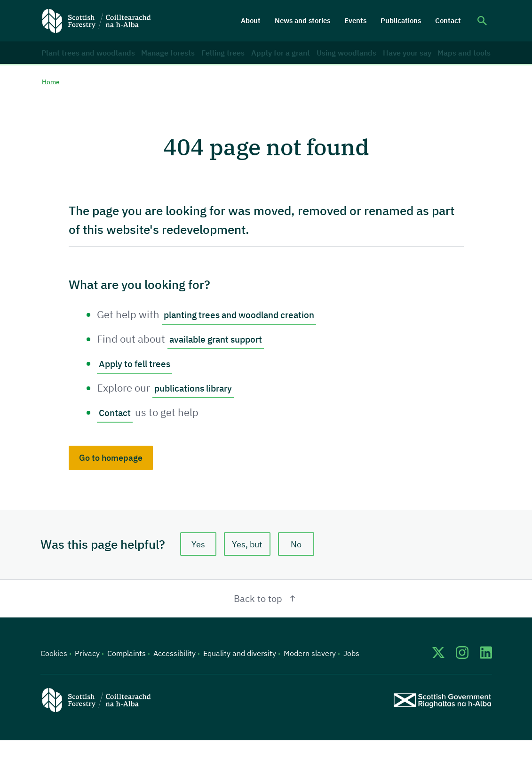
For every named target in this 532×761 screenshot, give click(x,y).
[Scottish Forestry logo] (97, 21)
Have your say (402, 61)
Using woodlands (337, 61)
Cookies (54, 674)
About (251, 20)
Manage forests (154, 61)
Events (355, 20)
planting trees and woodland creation (251, 332)
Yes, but (251, 563)
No (304, 563)
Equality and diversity (240, 674)
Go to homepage (111, 475)
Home (52, 99)
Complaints (127, 674)
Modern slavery (310, 674)
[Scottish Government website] (442, 720)
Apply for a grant (272, 61)
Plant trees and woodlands (73, 61)
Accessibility (175, 674)
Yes (198, 563)
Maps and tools (459, 61)
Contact (448, 20)
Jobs (351, 674)
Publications (401, 20)
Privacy (87, 674)
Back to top (266, 619)
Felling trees (213, 61)
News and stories (302, 20)
